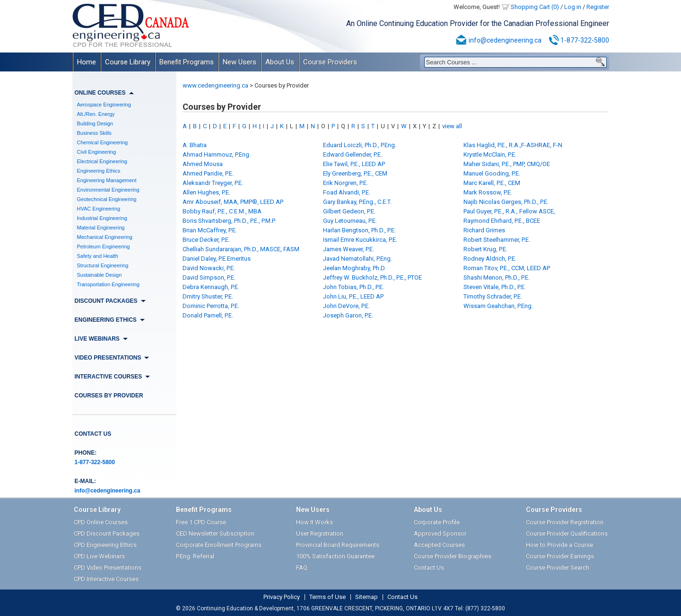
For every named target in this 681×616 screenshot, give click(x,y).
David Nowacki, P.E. (209, 268)
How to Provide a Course (559, 545)
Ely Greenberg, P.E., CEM (355, 173)
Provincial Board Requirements (338, 545)
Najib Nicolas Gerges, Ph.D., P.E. (506, 202)
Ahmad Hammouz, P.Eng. (217, 154)
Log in (573, 7)
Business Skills (94, 133)
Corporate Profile (437, 522)
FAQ (302, 568)
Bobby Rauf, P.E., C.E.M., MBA (222, 211)
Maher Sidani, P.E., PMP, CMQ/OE (507, 164)
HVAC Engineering (99, 209)
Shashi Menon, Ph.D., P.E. (497, 277)
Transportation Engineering (108, 284)
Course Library (128, 62)
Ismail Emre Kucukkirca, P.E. (360, 240)
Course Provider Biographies (453, 556)
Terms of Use (327, 597)
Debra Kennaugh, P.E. (211, 287)
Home (87, 62)
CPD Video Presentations (108, 568)
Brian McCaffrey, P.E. (210, 230)
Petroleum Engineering (104, 246)
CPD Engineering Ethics (105, 545)
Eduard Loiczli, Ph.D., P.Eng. (360, 145)
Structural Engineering (103, 265)
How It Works (314, 522)
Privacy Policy (282, 597)
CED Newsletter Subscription (215, 533)
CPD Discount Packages (107, 533)
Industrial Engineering (102, 218)
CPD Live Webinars (99, 556)
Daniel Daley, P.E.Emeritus (217, 259)
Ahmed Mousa (203, 164)
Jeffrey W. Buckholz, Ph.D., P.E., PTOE (372, 277)
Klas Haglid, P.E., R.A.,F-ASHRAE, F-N (513, 145)
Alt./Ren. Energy (96, 114)
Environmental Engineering (108, 190)
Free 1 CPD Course (201, 522)
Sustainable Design (100, 275)
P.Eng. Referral (195, 556)
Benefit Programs (187, 62)
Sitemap (367, 597)
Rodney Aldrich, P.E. (490, 259)
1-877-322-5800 (585, 40)
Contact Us (93, 434)
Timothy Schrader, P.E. (493, 296)
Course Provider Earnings (560, 556)
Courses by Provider (109, 396)
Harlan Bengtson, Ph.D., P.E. (359, 230)
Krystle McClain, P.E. (490, 154)
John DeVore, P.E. (346, 306)
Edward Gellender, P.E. (353, 154)
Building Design (95, 123)
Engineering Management (107, 180)
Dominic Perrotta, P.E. (211, 306)
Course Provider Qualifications (567, 533)
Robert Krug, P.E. (485, 249)
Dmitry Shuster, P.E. (208, 296)
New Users (240, 62)
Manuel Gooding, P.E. (492, 173)
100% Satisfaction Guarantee (335, 556)
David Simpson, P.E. (209, 277)
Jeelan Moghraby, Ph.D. (354, 268)
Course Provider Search (558, 568)
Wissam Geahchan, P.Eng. (498, 306)
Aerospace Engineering (104, 105)
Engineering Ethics (99, 171)
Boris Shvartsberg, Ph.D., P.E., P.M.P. (229, 221)
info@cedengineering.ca (505, 40)
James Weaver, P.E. (349, 249)
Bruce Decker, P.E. (206, 240)
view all (452, 126)
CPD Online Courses (101, 522)
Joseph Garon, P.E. (348, 315)
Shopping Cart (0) (535, 7)
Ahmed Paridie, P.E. (208, 173)
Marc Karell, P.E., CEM (492, 183)
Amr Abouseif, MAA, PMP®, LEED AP (233, 202)
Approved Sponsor (440, 533)
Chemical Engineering (103, 142)
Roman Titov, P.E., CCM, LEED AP (507, 268)
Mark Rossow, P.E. (488, 192)
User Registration (320, 533)
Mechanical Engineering (105, 237)
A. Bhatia (195, 145)
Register (598, 7)
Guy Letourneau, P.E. (350, 221)
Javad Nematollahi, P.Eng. (358, 259)
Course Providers (330, 62)
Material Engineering (101, 228)
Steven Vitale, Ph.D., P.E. (495, 287)
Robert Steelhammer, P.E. (497, 240)
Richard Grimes (484, 230)
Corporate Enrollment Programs (219, 545)
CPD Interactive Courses (106, 579)
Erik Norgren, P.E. (345, 183)
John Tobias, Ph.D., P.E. (354, 287)
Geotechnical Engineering (107, 199)
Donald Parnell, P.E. (208, 315)
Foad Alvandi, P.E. (347, 192)
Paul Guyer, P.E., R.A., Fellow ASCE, (509, 211)
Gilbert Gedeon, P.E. (349, 211)
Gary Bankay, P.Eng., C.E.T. (357, 202)
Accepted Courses (439, 545)
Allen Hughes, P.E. (206, 192)
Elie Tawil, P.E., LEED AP (354, 164)
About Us (280, 62)
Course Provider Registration (565, 522)
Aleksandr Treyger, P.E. (213, 183)
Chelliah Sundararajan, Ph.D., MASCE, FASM (241, 249)
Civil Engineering (97, 152)
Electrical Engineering (102, 161)
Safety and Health (98, 256)
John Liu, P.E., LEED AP (353, 296)
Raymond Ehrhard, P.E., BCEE (502, 221)
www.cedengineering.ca (215, 85)
